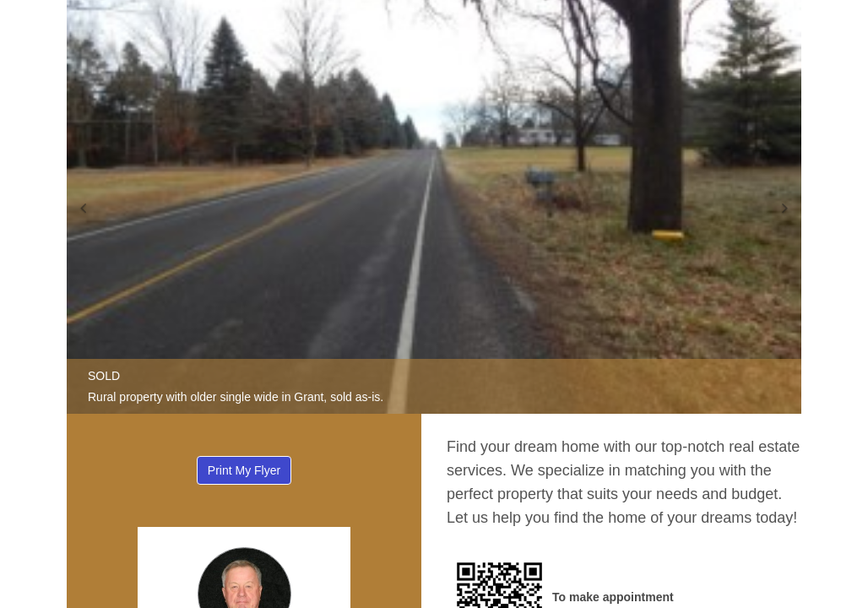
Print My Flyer (244, 470)
